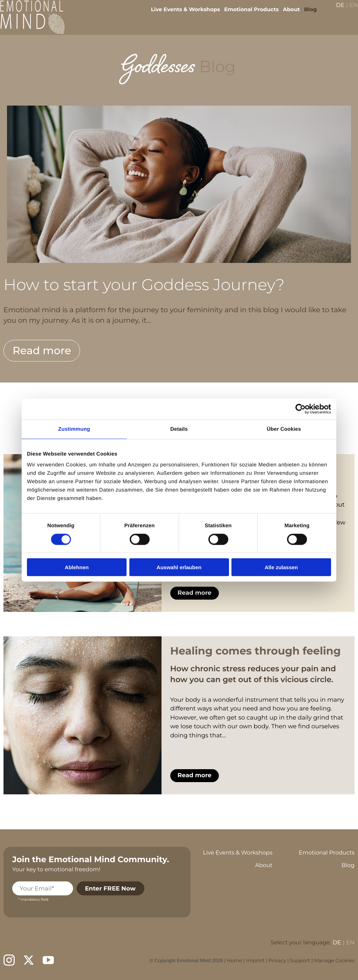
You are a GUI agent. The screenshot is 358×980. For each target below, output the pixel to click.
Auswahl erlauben (179, 567)
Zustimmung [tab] (74, 429)
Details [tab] (179, 429)
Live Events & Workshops (180, 14)
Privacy (277, 960)
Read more (42, 350)
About (287, 14)
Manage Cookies (334, 960)
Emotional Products (246, 14)
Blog (305, 14)
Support (300, 960)
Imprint (255, 960)
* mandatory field (33, 899)
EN (349, 11)
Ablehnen (77, 567)
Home (234, 960)
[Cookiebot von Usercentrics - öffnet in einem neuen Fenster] (300, 409)
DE (335, 11)
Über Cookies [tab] (284, 429)
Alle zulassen (281, 567)
